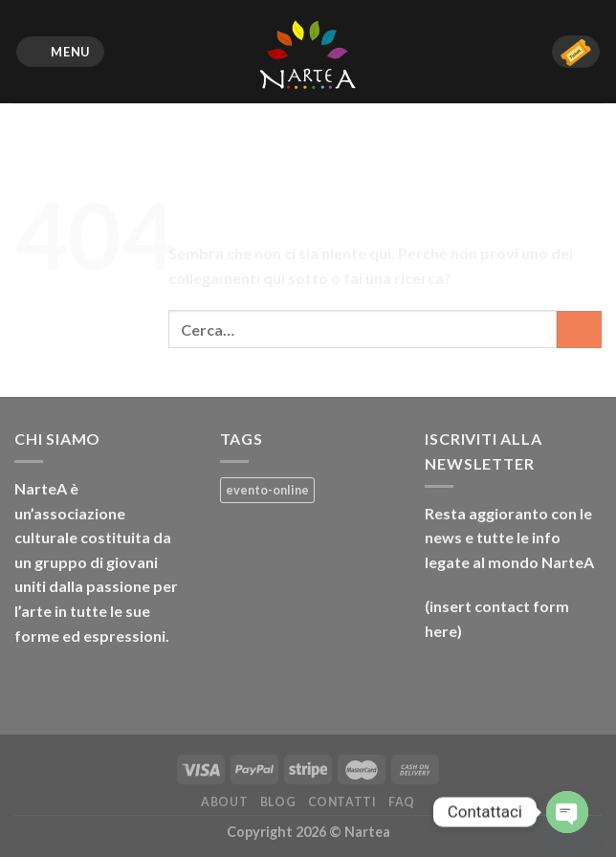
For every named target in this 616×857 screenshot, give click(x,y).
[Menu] (61, 52)
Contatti (342, 802)
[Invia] (579, 330)
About (224, 802)
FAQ (402, 802)
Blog (278, 802)
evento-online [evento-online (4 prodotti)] (267, 490)
